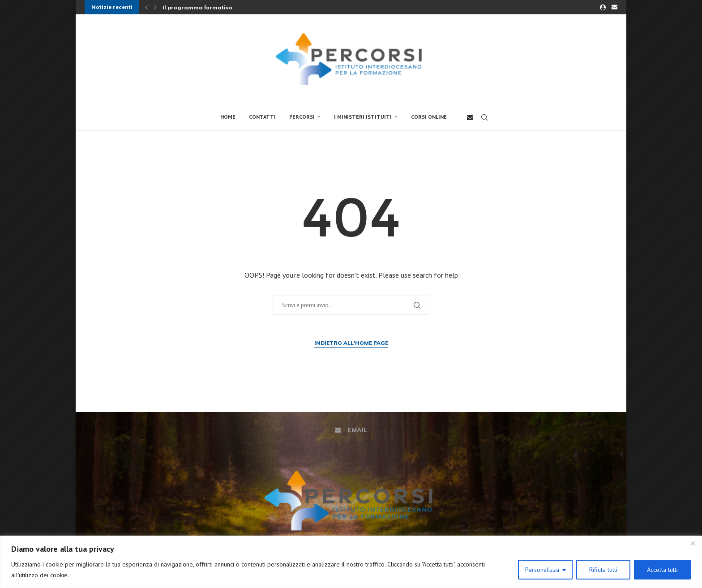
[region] (351, 562)
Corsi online (429, 117)
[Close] (693, 543)
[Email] (614, 7)
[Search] (484, 117)
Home (228, 117)
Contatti (262, 117)
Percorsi (302, 117)
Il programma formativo (197, 7)
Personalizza (542, 570)
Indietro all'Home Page (351, 343)
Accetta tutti (662, 570)
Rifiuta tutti (603, 570)
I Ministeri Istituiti (363, 117)
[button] (146, 7)
